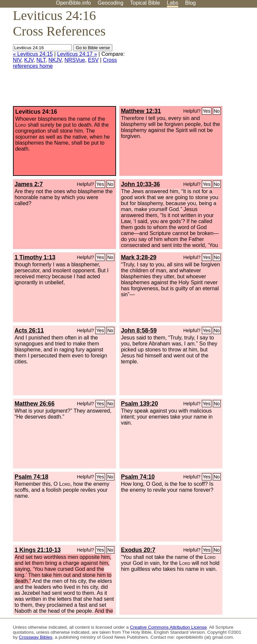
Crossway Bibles (36, 637)
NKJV (55, 60)
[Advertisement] (190, 60)
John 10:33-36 (140, 184)
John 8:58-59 (139, 330)
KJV (29, 60)
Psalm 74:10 (138, 477)
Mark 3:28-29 (139, 257)
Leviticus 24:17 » (77, 54)
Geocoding (111, 3)
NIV (17, 60)
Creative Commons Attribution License (168, 627)
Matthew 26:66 (35, 404)
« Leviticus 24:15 (33, 54)
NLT (41, 60)
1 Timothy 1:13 (35, 257)
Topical (145, 3)
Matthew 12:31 (141, 111)
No (217, 111)
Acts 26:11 (29, 330)
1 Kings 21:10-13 (38, 550)
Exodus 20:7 (138, 550)
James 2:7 (29, 184)
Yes (207, 111)
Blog (191, 3)
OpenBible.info (73, 3)
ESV (93, 60)
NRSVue (75, 60)
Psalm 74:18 (32, 477)
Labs (173, 3)
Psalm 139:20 (140, 404)
